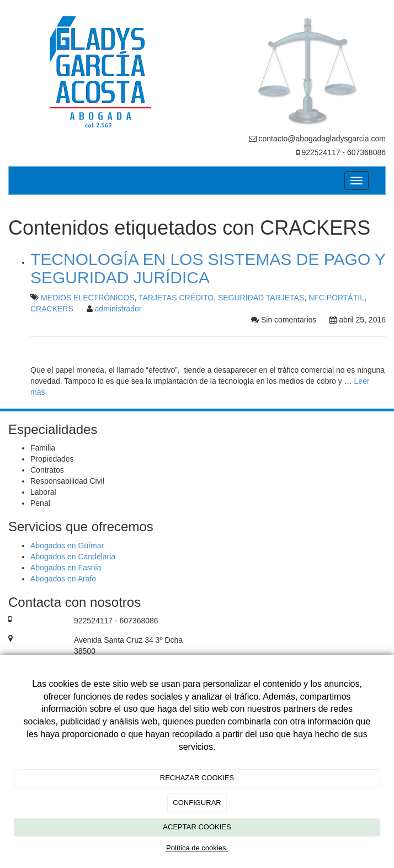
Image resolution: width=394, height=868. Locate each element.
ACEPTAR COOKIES (197, 827)
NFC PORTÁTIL (336, 298)
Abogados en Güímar (67, 546)
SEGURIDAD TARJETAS (261, 298)
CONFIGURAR (197, 803)
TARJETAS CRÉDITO (176, 298)
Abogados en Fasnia (66, 568)
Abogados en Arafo (63, 579)
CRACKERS (52, 309)
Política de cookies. (197, 848)
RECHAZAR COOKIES (197, 778)
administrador (118, 309)
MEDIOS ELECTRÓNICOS (88, 298)
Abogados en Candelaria (73, 557)
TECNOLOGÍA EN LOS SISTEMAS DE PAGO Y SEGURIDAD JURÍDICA (208, 268)
